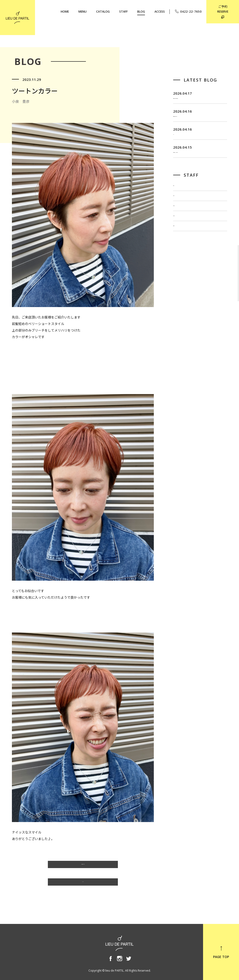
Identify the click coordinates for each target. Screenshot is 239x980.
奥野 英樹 (181, 282)
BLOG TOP (83, 884)
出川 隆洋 (181, 252)
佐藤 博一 (181, 238)
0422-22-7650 (188, 11)
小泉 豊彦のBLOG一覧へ (83, 867)
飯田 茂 (180, 223)
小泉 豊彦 (181, 267)
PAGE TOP (221, 952)
